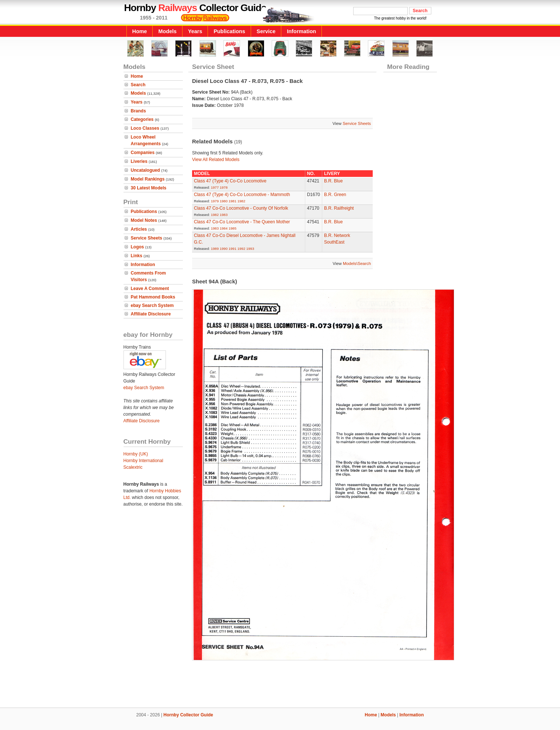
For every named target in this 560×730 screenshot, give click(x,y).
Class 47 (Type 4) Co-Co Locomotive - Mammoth (242, 195)
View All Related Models (216, 160)
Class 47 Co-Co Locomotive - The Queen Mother (242, 222)
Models (167, 31)
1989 (215, 249)
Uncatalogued (145, 170)
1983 (224, 215)
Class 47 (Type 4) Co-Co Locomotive (230, 181)
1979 (215, 201)
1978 (224, 187)
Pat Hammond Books (153, 297)
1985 (232, 228)
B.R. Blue (333, 181)
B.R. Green (335, 195)
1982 (241, 201)
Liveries (139, 161)
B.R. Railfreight (339, 208)
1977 (215, 187)
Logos (138, 247)
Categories (142, 119)
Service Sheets (147, 238)
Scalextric (133, 467)
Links (137, 256)
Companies (143, 153)
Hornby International (143, 461)
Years (195, 31)
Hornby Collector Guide (188, 715)
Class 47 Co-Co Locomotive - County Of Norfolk (241, 208)
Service (266, 31)
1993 (250, 249)
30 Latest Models (149, 188)
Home (140, 31)
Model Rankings (148, 179)
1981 (232, 201)
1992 (241, 249)
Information (301, 31)
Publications (229, 31)
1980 (224, 201)
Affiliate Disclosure (151, 314)
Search (138, 85)
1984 (224, 228)
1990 (224, 249)
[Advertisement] (280, 682)
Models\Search (357, 263)
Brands (138, 111)
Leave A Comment (150, 289)
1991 (232, 249)
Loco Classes (145, 128)
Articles (139, 229)
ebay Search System (152, 305)
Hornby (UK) (136, 454)
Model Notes (144, 220)
